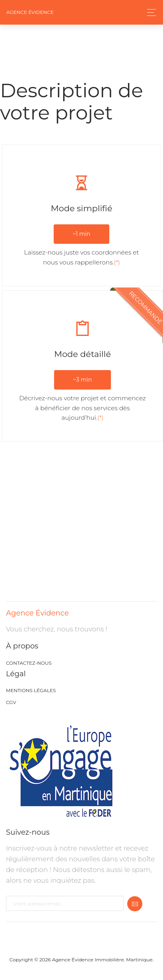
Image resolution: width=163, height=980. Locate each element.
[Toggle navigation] (149, 13)
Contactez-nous (29, 663)
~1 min (82, 234)
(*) (117, 262)
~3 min (82, 380)
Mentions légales (31, 690)
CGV (11, 702)
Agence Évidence (30, 12)
